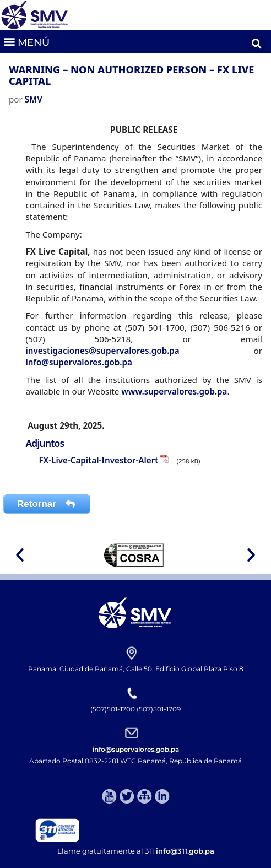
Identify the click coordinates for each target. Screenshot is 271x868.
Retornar (47, 504)
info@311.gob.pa (185, 851)
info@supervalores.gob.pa (78, 362)
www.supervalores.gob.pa (174, 391)
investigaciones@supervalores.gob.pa (102, 351)
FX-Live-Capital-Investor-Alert (98, 460)
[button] (26, 41)
